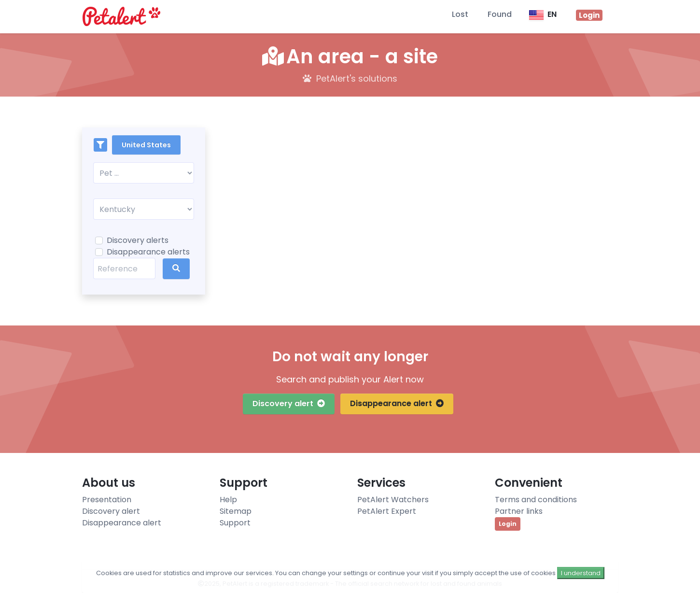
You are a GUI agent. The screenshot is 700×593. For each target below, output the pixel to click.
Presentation (107, 500)
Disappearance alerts (148, 252)
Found (500, 14)
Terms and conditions (536, 500)
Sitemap (236, 511)
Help (228, 500)
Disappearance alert (397, 403)
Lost (460, 14)
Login (508, 524)
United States (146, 145)
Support (235, 523)
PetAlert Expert (387, 511)
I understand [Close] (581, 573)
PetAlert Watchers (393, 500)
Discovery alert (289, 403)
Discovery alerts (138, 240)
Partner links (519, 511)
